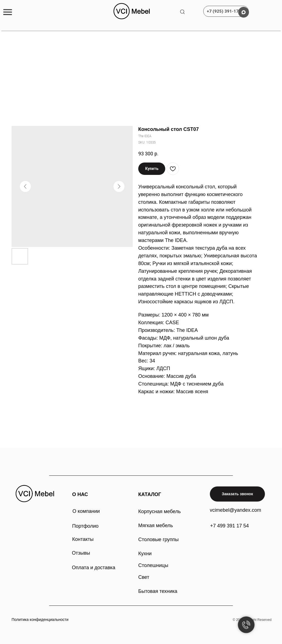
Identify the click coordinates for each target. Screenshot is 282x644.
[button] (8, 12)
